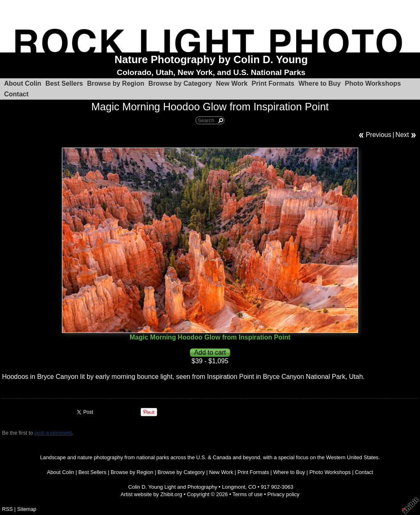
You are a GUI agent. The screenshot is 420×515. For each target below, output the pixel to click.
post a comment (53, 433)
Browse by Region (116, 83)
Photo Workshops (373, 83)
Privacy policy (283, 494)
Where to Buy (320, 83)
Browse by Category (180, 83)
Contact (16, 94)
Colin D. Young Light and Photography (173, 487)
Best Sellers (64, 83)
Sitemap (27, 509)
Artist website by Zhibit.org (151, 494)
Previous (379, 135)
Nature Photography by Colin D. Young (211, 59)
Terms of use (248, 494)
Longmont (234, 487)
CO (252, 487)
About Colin (23, 83)
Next (402, 135)
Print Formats (273, 83)
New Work (232, 83)
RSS (7, 509)
